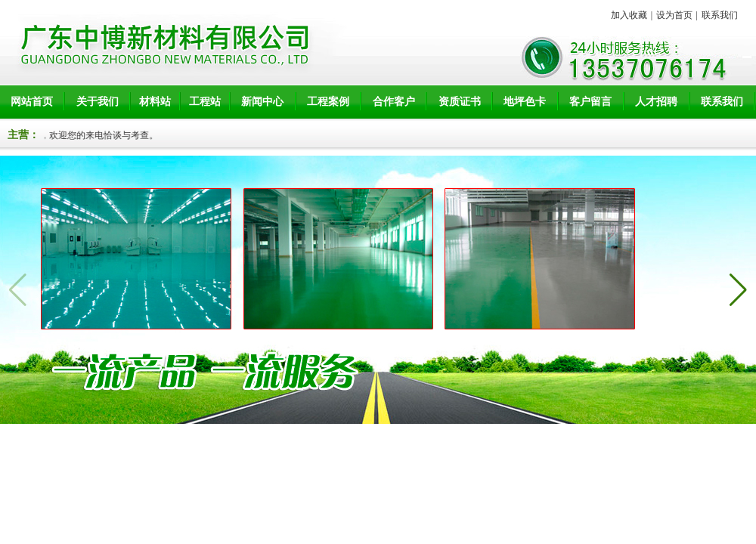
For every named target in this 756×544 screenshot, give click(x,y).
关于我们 (98, 102)
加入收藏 (629, 15)
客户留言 (590, 102)
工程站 (205, 102)
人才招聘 (656, 102)
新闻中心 (262, 102)
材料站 (155, 102)
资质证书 (460, 102)
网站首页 (32, 102)
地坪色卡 (525, 102)
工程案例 (328, 102)
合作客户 (394, 102)
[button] (738, 290)
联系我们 (720, 15)
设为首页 (674, 15)
